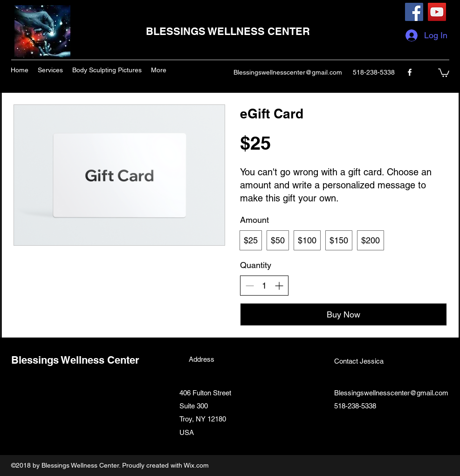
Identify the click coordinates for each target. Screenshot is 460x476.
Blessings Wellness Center (75, 360)
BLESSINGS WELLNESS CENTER (228, 31)
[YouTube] (437, 12)
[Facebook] (414, 12)
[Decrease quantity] (250, 286)
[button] (444, 72)
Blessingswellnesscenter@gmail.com (288, 72)
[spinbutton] (264, 286)
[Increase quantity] (279, 286)
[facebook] (410, 72)
